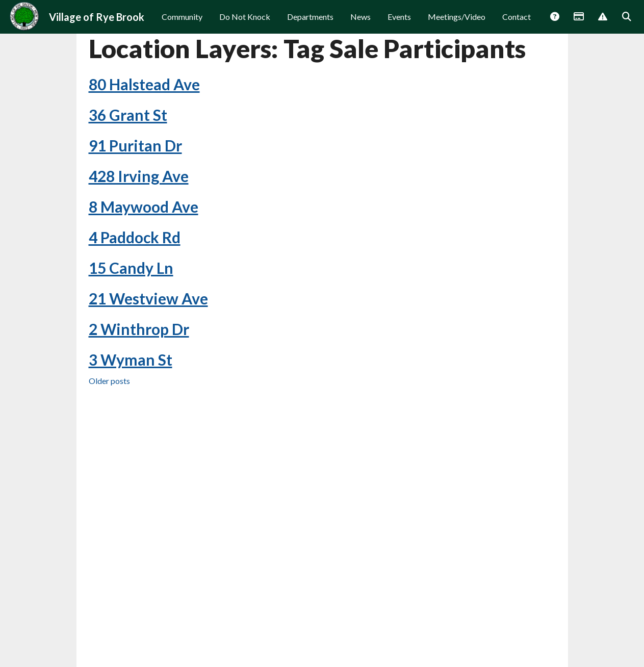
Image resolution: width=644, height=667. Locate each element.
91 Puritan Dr (135, 184)
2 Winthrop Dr (139, 368)
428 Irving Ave (139, 215)
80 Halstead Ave (144, 123)
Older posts (109, 419)
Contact (517, 23)
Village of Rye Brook (97, 23)
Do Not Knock (245, 23)
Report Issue (602, 24)
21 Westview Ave (148, 337)
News (360, 23)
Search (626, 24)
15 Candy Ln (131, 306)
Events (399, 23)
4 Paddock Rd (135, 276)
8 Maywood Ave (144, 245)
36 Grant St (128, 153)
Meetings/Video (457, 23)
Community (182, 23)
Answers (554, 24)
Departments (310, 23)
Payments (578, 24)
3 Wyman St (131, 398)
